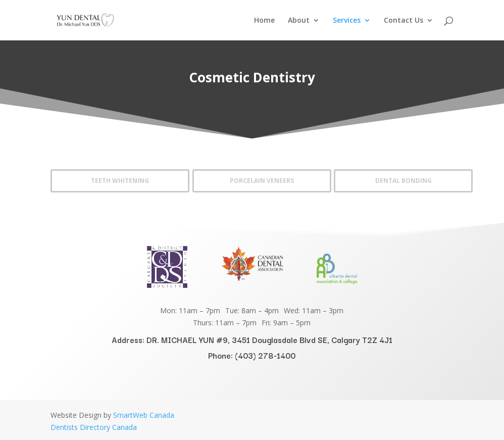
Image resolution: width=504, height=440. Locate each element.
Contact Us (404, 21)
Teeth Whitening (120, 181)
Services (347, 21)
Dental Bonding (404, 181)
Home (264, 21)
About (299, 21)
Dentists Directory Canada (94, 427)
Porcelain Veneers (262, 181)
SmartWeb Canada (144, 415)
